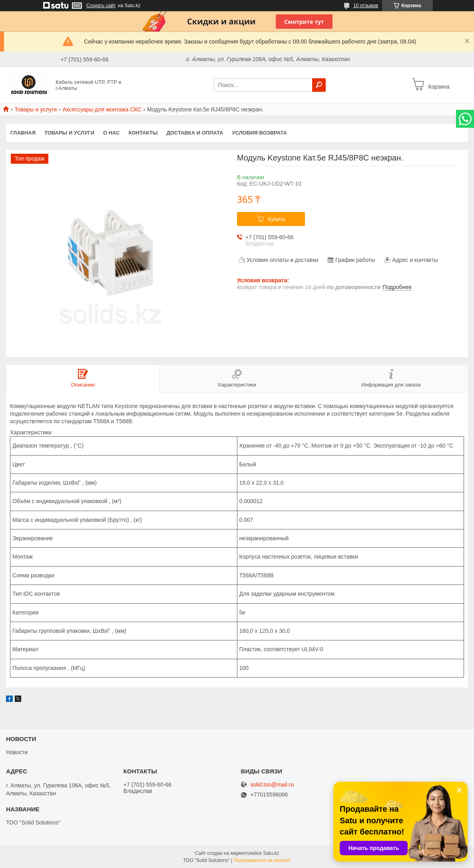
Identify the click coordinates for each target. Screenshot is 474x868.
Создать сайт (101, 6)
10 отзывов (366, 6)
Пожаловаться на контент (262, 860)
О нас (112, 133)
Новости (17, 752)
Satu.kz (271, 853)
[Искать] (319, 85)
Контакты (143, 133)
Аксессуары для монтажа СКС (102, 109)
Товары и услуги (36, 109)
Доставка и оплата (195, 133)
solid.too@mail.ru (272, 785)
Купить (277, 219)
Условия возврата (260, 133)
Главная (23, 133)
